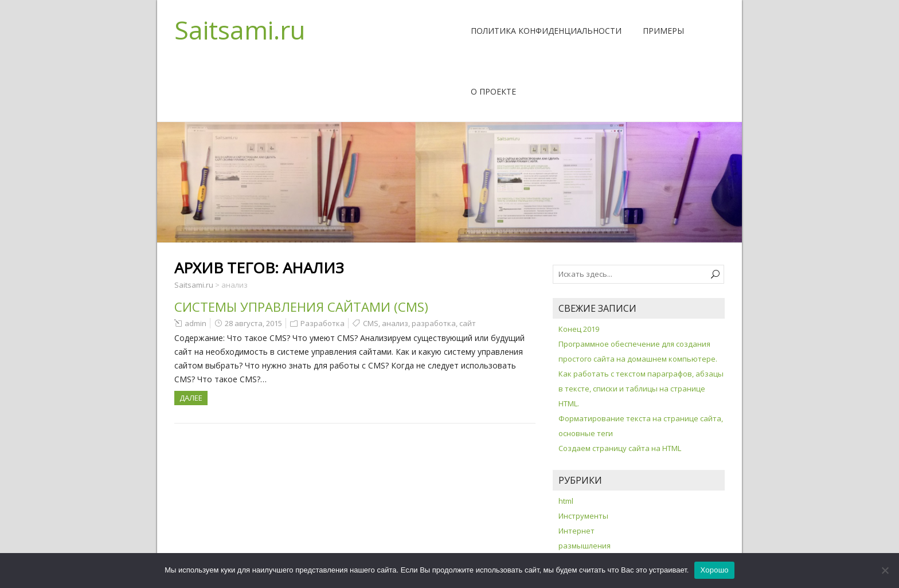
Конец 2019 (579, 329)
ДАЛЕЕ (191, 398)
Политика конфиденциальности (546, 31)
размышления (585, 546)
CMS (371, 323)
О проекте (493, 91)
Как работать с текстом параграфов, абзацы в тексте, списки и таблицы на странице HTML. (641, 389)
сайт (468, 323)
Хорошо (714, 570)
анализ (395, 323)
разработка (434, 323)
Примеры (663, 31)
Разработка (323, 323)
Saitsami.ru (240, 30)
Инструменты (583, 516)
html (566, 501)
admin (196, 323)
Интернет (576, 531)
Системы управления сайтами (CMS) (301, 307)
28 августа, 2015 (253, 323)
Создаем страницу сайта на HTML (620, 448)
